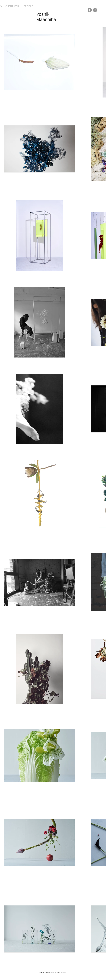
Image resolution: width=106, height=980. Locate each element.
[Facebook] (90, 10)
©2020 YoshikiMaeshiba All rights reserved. (53, 973)
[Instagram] (95, 10)
